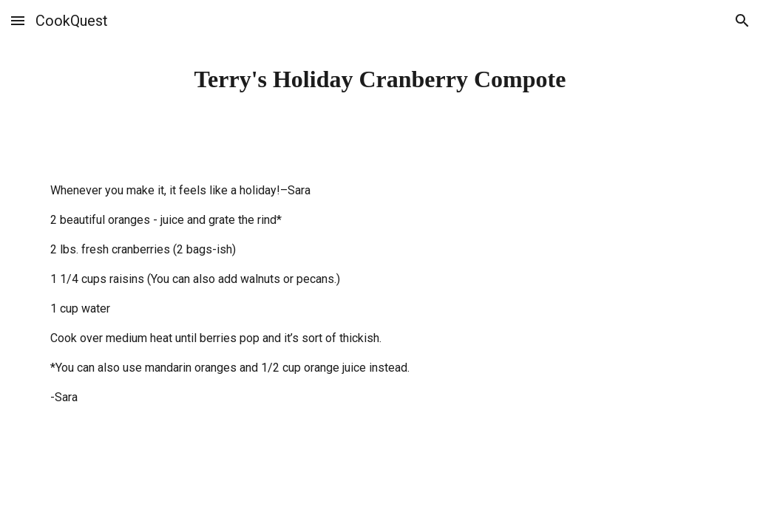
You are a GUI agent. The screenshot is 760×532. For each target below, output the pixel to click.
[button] (18, 20)
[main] (380, 79)
